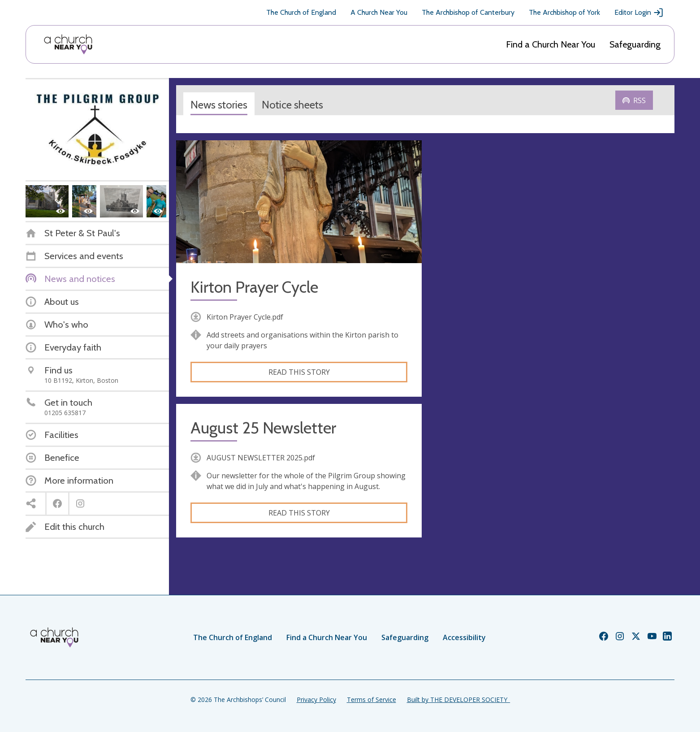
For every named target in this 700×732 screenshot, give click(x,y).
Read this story (299, 372)
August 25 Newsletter (263, 428)
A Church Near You (379, 12)
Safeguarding (635, 44)
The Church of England (301, 12)
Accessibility (464, 637)
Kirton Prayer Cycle (254, 287)
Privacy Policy (316, 700)
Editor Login (639, 13)
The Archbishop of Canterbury (468, 12)
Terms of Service (372, 700)
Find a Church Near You (551, 44)
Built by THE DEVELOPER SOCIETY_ (458, 700)
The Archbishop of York (564, 12)
